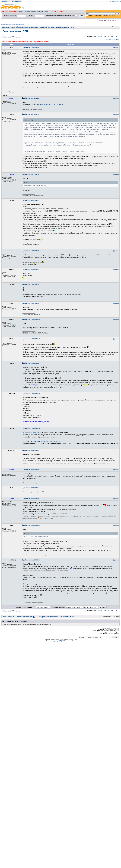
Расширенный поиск (109, 16)
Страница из (102, 37)
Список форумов (8, 27)
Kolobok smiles (66, 641)
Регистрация (28, 12)
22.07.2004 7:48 (31, 174)
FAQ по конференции (115, 1)
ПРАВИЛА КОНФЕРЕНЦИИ (10, 12)
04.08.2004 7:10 (31, 270)
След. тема (115, 39)
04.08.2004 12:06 (32, 339)
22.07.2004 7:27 (31, 114)
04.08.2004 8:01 (31, 303)
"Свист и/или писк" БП (15, 31)
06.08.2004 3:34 (31, 363)
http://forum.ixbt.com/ (32, 433)
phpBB (57, 640)
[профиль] (116, 48)
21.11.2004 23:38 (32, 560)
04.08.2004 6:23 (31, 200)
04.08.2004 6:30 (31, 251)
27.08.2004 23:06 (32, 394)
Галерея (46, 12)
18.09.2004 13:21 (32, 470)
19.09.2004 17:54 (32, 499)
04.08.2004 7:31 (31, 284)
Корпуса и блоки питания (48, 27)
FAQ (51, 12)
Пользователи (38, 12)
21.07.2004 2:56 (31, 98)
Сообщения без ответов (8, 24)
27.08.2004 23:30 (32, 429)
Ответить (17, 37)
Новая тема (8, 37)
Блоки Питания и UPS (66, 27)
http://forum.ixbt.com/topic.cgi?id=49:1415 (50, 104)
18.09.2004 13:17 (32, 450)
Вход (22, 12)
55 (117, 37)
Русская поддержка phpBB (54, 641)
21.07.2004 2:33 (31, 48)
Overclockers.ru (6, 1)
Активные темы (20, 24)
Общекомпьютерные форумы (26, 27)
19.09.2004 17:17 (32, 488)
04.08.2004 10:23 (32, 319)
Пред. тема (108, 39)
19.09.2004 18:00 (32, 525)
